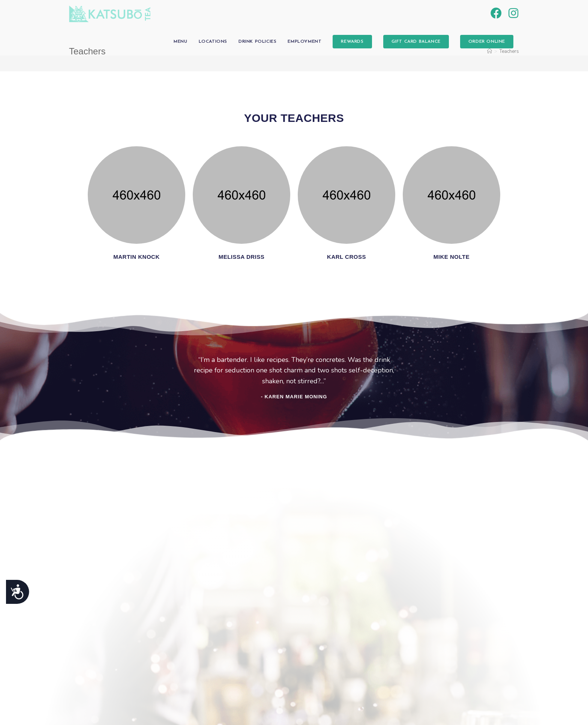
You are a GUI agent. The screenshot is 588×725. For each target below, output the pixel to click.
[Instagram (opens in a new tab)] (513, 14)
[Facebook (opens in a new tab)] (496, 14)
